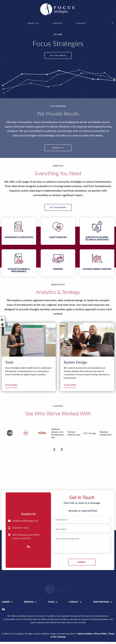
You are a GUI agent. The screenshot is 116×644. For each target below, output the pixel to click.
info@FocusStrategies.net (25, 487)
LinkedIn (3, 589)
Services (58, 23)
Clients (6, 582)
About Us (33, 23)
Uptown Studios (85, 614)
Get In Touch (58, 55)
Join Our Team (101, 582)
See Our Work (58, 207)
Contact (81, 23)
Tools (51, 582)
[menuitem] (33, 23)
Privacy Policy (101, 614)
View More (11, 385)
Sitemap (62, 617)
